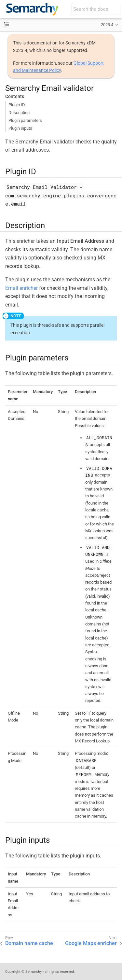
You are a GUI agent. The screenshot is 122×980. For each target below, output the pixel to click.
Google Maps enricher (91, 943)
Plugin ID (17, 105)
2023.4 (107, 25)
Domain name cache (29, 943)
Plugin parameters (25, 120)
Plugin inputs (20, 128)
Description (19, 113)
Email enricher (21, 288)
